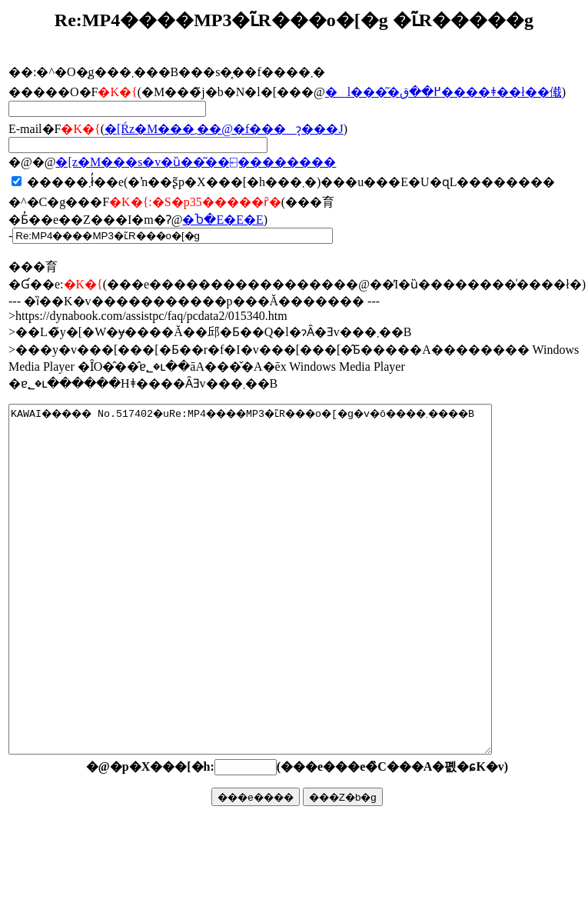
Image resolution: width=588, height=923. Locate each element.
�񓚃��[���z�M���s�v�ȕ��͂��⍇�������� (196, 162)
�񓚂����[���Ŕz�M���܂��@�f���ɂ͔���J (224, 129)
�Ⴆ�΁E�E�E (223, 220)
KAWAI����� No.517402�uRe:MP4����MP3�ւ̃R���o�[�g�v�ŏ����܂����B (279, 614)
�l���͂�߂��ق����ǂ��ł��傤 (443, 92)
